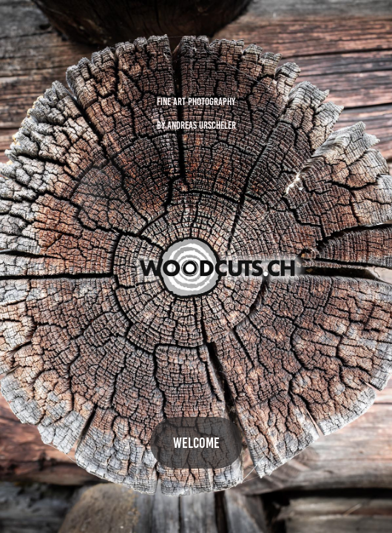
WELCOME (196, 443)
